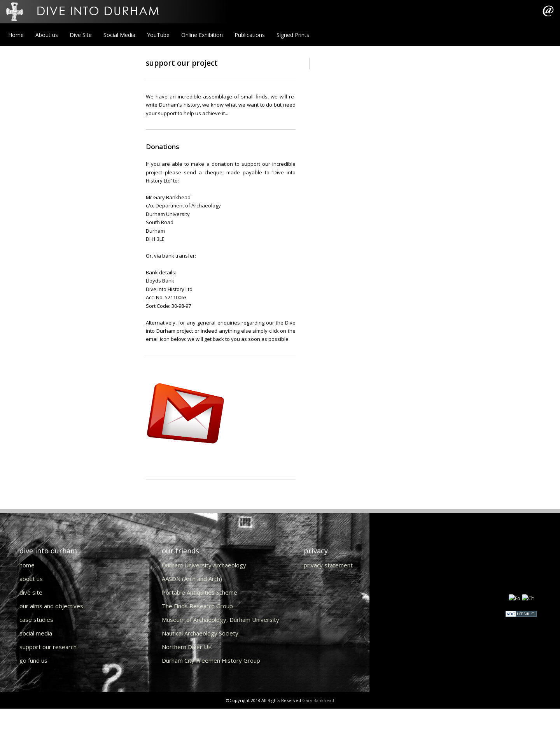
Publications (250, 35)
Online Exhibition (202, 35)
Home (16, 35)
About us (47, 35)
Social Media (119, 35)
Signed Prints (293, 35)
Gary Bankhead (318, 700)
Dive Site (81, 35)
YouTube (158, 35)
